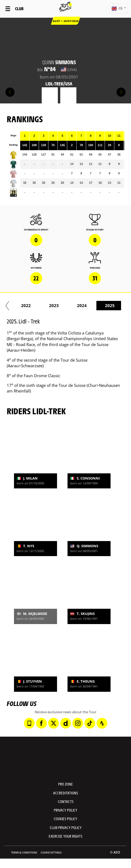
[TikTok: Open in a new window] (90, 723)
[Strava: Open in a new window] (102, 723)
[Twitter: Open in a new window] (54, 723)
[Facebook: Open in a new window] (41, 723)
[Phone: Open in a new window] (29, 723)
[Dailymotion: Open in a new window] (66, 723)
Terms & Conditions (24, 853)
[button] (119, 9)
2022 (95, 305)
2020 (39, 305)
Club (19, 8)
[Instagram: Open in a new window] (78, 723)
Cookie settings (51, 853)
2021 (67, 305)
